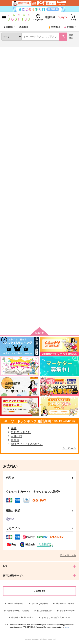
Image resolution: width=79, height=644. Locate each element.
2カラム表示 (67, 107)
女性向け (70, 27)
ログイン (62, 17)
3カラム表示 (60, 107)
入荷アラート (12, 56)
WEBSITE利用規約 (15, 604)
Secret (32, 160)
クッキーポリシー (67, 611)
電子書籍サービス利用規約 (18, 611)
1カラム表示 (74, 107)
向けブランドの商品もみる (40, 318)
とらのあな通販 (9, 50)
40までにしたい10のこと (27, 444)
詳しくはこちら (68, 555)
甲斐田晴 (17, 436)
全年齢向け (9, 27)
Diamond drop (11, 160)
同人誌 (24, 50)
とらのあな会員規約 (39, 604)
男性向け (54, 27)
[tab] (20, 97)
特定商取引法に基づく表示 (22, 618)
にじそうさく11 (21, 432)
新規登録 (50, 17)
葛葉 (14, 428)
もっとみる (69, 448)
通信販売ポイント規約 (65, 604)
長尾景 (15, 440)
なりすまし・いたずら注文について (56, 618)
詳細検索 (71, 36)
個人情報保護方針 (44, 611)
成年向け (24, 27)
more (67, 627)
